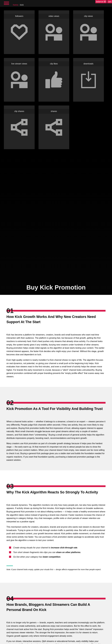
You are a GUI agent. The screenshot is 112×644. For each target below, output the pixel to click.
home (16, 5)
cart (110, 2)
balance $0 (101, 2)
